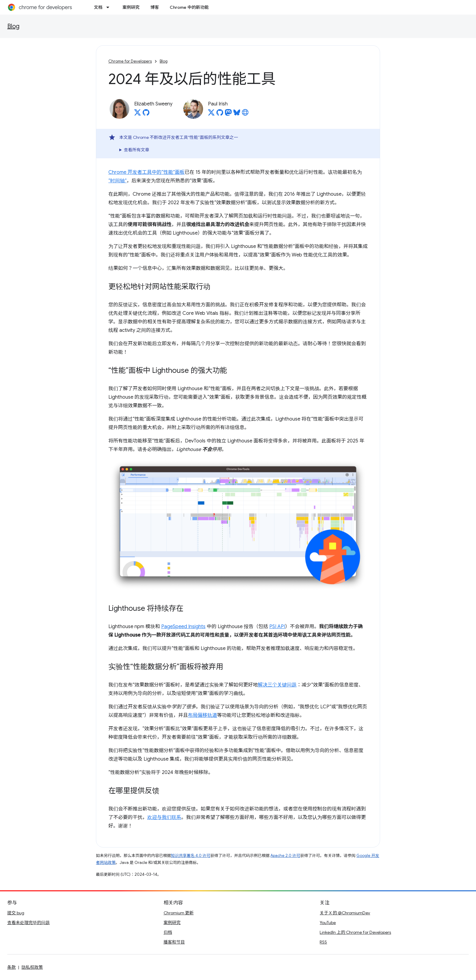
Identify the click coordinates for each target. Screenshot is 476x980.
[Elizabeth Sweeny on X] (138, 114)
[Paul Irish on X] (211, 114)
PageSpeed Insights (183, 627)
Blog (13, 26)
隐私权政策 (32, 967)
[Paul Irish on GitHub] (220, 114)
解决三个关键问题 (277, 685)
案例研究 (131, 7)
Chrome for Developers (130, 61)
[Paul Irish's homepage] (245, 114)
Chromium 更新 (179, 913)
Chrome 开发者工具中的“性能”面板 (146, 172)
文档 (98, 7)
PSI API (277, 627)
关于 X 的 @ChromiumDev (345, 913)
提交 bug (16, 913)
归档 (168, 932)
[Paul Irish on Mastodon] (228, 114)
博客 (155, 7)
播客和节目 (174, 942)
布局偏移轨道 (202, 715)
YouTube (328, 923)
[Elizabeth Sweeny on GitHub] (146, 114)
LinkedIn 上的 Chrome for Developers (355, 932)
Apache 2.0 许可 (285, 856)
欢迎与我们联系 (164, 817)
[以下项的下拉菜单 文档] (110, 7)
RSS (323, 942)
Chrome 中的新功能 (189, 7)
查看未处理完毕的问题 (29, 923)
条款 (12, 967)
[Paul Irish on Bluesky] (237, 114)
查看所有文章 (137, 150)
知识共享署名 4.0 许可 (191, 856)
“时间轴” (117, 181)
